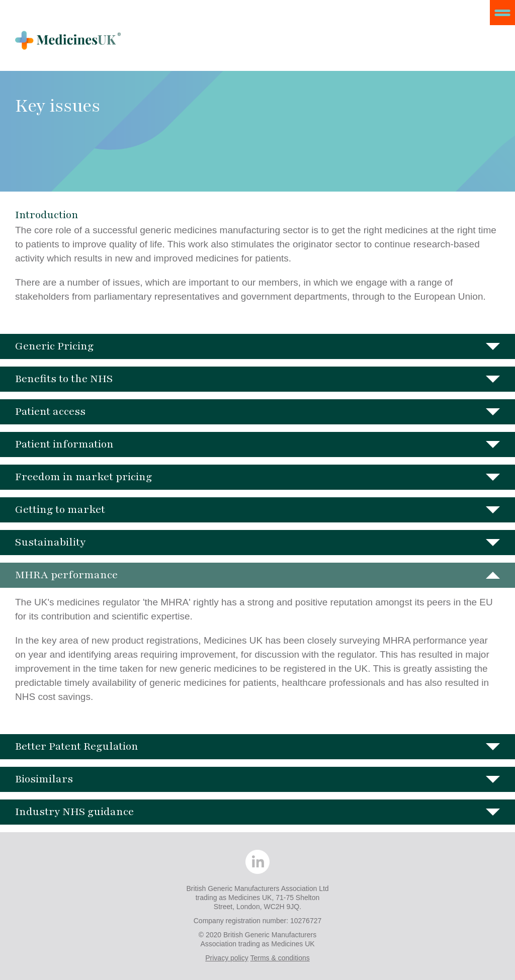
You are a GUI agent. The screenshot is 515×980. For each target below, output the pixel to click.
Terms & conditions (280, 958)
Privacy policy (227, 958)
